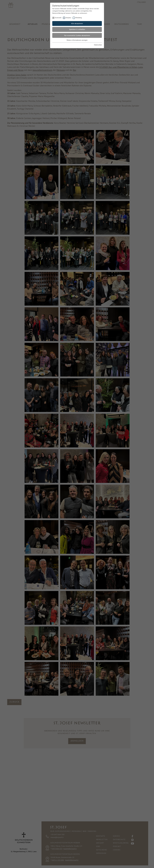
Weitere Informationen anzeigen (77, 40)
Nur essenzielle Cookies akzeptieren (77, 35)
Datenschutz (98, 45)
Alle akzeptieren (77, 23)
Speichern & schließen (77, 29)
